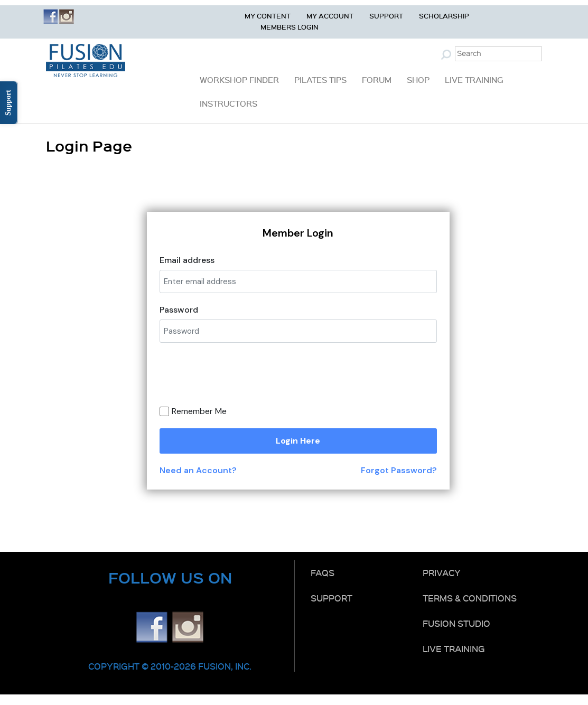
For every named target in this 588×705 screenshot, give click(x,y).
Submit (447, 54)
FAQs (323, 572)
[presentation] (256, 378)
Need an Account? (198, 470)
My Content (268, 16)
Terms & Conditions (470, 598)
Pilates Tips (320, 80)
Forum (377, 80)
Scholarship (444, 16)
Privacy (442, 572)
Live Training (474, 80)
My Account (330, 16)
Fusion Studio (456, 623)
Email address (187, 260)
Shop (418, 80)
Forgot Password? (399, 470)
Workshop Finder (239, 80)
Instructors (228, 104)
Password (179, 310)
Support (386, 16)
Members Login (290, 27)
